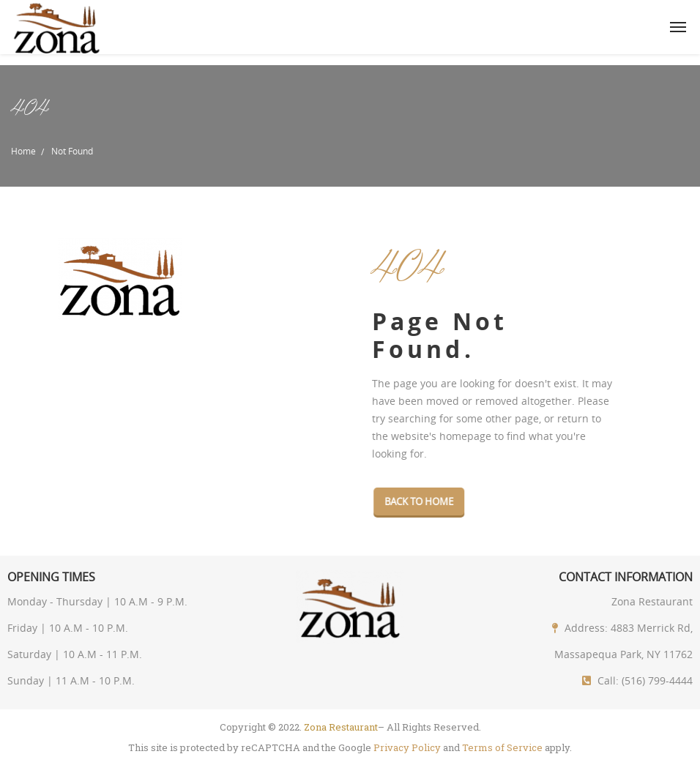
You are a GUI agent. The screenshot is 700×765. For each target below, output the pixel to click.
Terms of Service (502, 747)
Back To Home (422, 501)
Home (23, 151)
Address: (586, 628)
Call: (608, 680)
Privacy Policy (407, 747)
